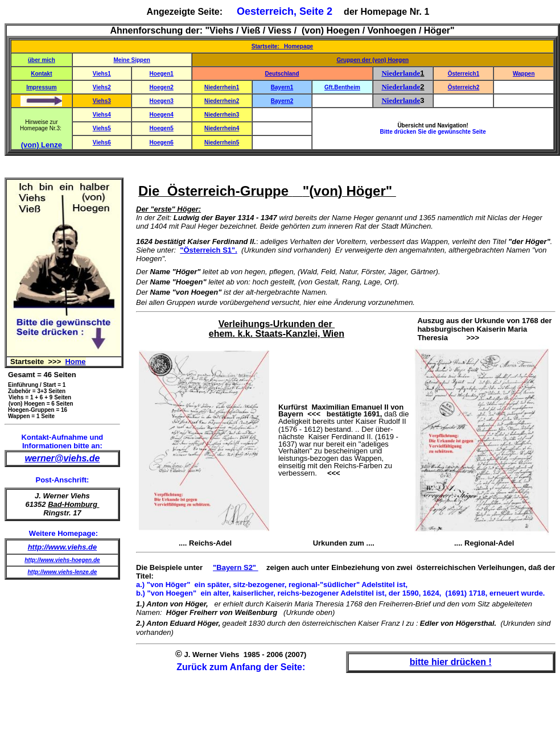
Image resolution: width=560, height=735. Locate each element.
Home (75, 362)
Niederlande (401, 73)
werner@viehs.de (62, 458)
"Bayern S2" (236, 567)
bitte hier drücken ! (451, 662)
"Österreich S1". (208, 250)
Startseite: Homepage (282, 46)
